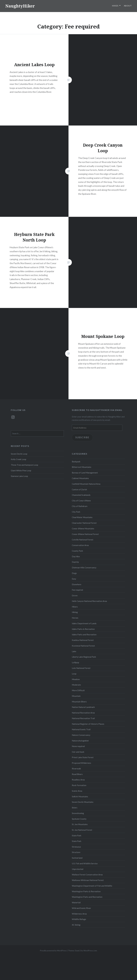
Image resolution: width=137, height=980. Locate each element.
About (128, 6)
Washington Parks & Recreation (86, 891)
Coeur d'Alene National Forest (85, 534)
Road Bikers (77, 774)
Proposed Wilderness (81, 763)
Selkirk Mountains (80, 796)
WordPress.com (90, 951)
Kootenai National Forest (83, 646)
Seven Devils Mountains (83, 802)
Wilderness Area (79, 914)
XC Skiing (76, 925)
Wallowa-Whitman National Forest (88, 880)
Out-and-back (78, 752)
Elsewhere (77, 584)
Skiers (75, 808)
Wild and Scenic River (81, 908)
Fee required (77, 590)
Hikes (115, 6)
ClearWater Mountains (82, 517)
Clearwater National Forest (84, 523)
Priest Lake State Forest (83, 757)
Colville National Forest (83, 540)
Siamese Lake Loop (19, 476)
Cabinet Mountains (80, 478)
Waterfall (76, 902)
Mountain (76, 696)
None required (78, 746)
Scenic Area (77, 791)
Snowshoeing (78, 813)
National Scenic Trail (81, 729)
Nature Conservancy (81, 735)
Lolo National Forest (81, 668)
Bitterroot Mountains (82, 467)
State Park (77, 836)
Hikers (75, 607)
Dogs (74, 573)
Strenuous (76, 847)
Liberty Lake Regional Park (84, 657)
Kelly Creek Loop (19, 459)
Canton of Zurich (79, 489)
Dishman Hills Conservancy (84, 568)
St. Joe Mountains (80, 824)
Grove (75, 595)
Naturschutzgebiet (80, 741)
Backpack (76, 462)
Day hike (76, 556)
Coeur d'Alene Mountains (83, 528)
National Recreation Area (83, 713)
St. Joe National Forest (82, 830)
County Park (77, 551)
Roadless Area (78, 780)
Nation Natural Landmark (83, 707)
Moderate (76, 685)
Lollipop (75, 662)
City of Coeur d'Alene (81, 501)
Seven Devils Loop (19, 454)
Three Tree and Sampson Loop (24, 465)
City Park (76, 512)
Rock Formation (79, 785)
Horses (75, 618)
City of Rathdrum (80, 506)
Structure (76, 852)
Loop (74, 674)
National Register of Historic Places (88, 724)
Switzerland (77, 858)
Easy (74, 579)
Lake (74, 651)
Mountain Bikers (79, 702)
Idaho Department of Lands (84, 623)
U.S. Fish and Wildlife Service (85, 863)
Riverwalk (76, 769)
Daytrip (75, 562)
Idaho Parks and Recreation (84, 634)
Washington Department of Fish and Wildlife (92, 886)
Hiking (75, 612)
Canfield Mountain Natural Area (86, 484)
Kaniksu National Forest (83, 640)
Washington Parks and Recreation (87, 897)
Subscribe (82, 437)
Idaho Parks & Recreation (83, 629)
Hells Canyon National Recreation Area (89, 601)
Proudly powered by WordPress (53, 951)
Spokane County (79, 819)
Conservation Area (80, 545)
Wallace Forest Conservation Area (87, 875)
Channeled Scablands (81, 495)
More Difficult (78, 690)
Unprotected (78, 869)
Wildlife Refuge (79, 919)
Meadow (76, 679)
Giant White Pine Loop (21, 470)
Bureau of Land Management (85, 473)
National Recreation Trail (83, 718)
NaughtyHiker (20, 6)
